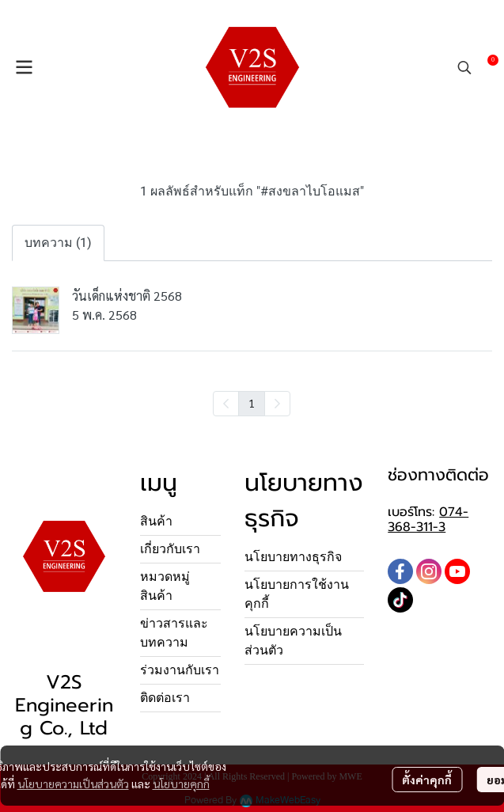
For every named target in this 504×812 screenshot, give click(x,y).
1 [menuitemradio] (252, 403)
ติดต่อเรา (165, 698)
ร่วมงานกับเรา (180, 670)
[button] (464, 67)
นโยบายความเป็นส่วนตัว (73, 784)
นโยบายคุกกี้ (181, 784)
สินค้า (156, 521)
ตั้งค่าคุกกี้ (427, 780)
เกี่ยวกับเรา (170, 549)
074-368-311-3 (428, 520)
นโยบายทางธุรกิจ (293, 557)
